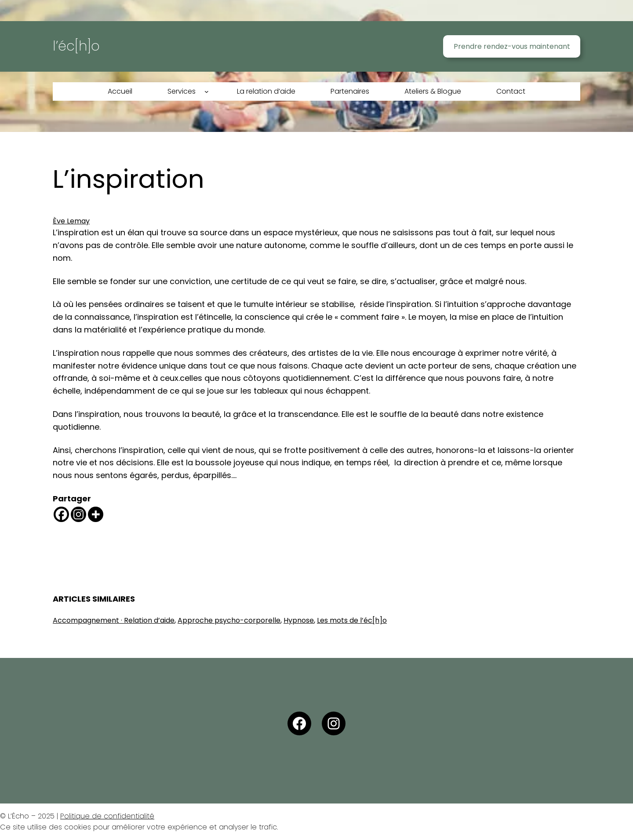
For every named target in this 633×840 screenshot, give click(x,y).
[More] (96, 514)
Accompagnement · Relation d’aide (114, 620)
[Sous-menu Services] (207, 91)
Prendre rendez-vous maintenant (512, 46)
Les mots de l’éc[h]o (352, 620)
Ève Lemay (71, 221)
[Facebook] (61, 514)
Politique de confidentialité (107, 816)
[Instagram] (78, 514)
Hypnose (299, 620)
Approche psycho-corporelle (229, 620)
